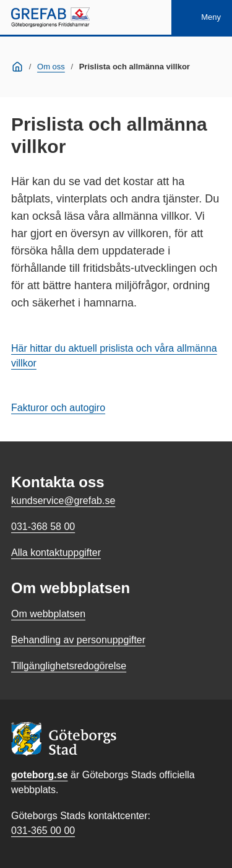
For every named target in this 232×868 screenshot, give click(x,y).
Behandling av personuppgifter (78, 640)
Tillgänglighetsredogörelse (69, 666)
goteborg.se (40, 775)
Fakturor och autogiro (58, 408)
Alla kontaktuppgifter (56, 553)
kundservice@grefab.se (63, 501)
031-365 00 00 (43, 831)
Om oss (51, 67)
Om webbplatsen (48, 614)
